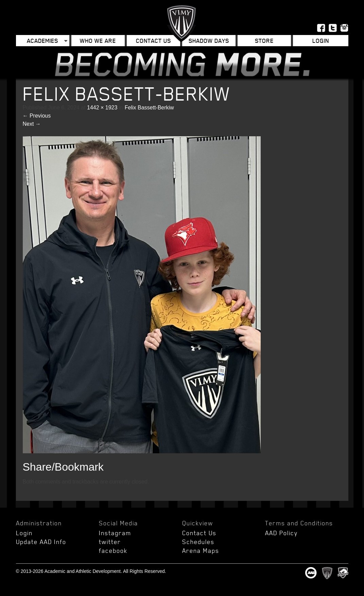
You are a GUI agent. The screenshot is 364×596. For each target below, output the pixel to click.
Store (264, 41)
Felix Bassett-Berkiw (149, 108)
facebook (113, 550)
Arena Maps (201, 550)
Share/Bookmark (63, 467)
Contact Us (153, 41)
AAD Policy (281, 533)
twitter (110, 542)
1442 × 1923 (102, 108)
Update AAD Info (41, 542)
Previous (37, 116)
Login (321, 41)
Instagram (115, 533)
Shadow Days (209, 41)
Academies (42, 41)
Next (32, 124)
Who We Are (98, 41)
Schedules (198, 542)
